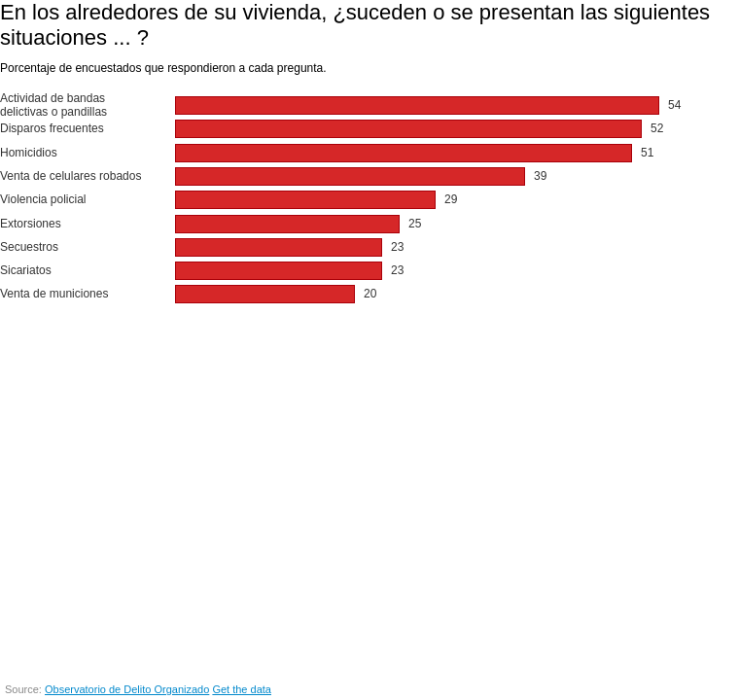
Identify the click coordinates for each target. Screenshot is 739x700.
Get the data (242, 689)
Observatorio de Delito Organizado (127, 689)
